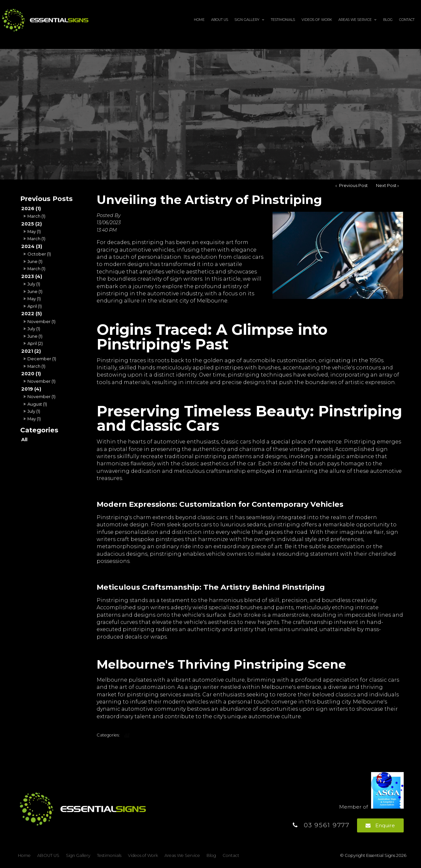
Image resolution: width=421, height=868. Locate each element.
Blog (388, 19)
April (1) (35, 306)
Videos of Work (317, 19)
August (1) (37, 404)
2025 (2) (31, 224)
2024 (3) (32, 246)
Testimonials (283, 19)
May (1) (34, 231)
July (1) (34, 284)
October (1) (39, 254)
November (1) (41, 321)
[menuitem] (24, 856)
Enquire (385, 825)
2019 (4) (31, 389)
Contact (407, 19)
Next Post (386, 186)
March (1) (36, 216)
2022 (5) (31, 314)
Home (199, 19)
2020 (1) (31, 374)
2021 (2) (31, 351)
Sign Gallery (247, 19)
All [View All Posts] (24, 440)
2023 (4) (32, 276)
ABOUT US (220, 19)
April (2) (35, 343)
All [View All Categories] (127, 735)
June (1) (35, 261)
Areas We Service (355, 19)
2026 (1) (31, 209)
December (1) (42, 359)
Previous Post (353, 186)
